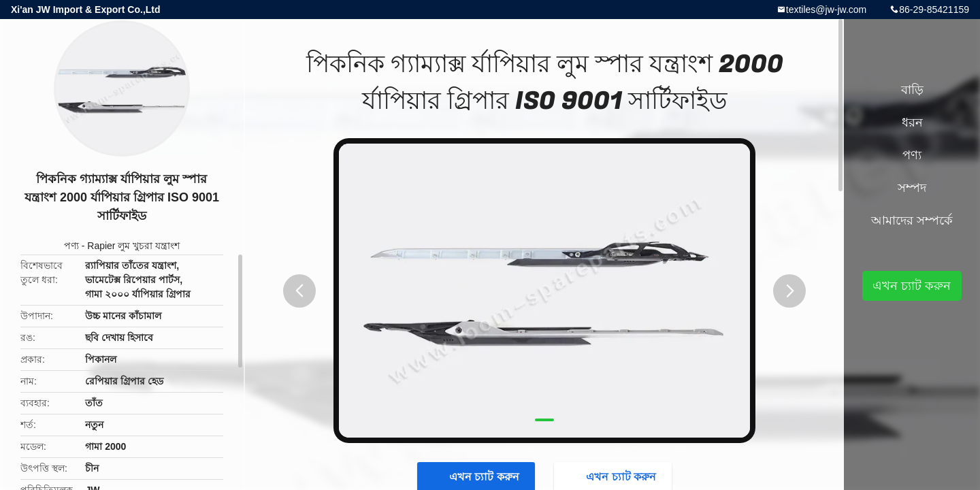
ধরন (912, 122)
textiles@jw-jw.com (826, 10)
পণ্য (71, 246)
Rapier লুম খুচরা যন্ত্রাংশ (133, 246)
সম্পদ (912, 188)
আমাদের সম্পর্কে (912, 220)
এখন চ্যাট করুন (912, 286)
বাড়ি (912, 90)
